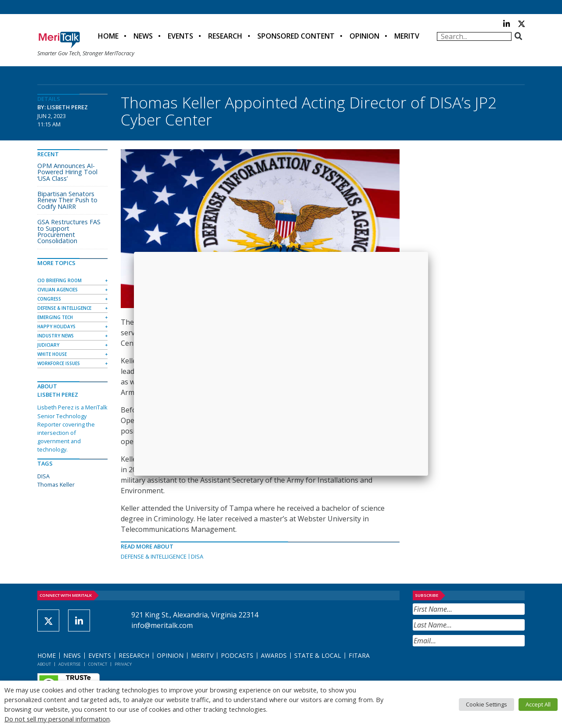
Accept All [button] (538, 704)
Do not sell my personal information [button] (57, 719)
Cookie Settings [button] (486, 704)
